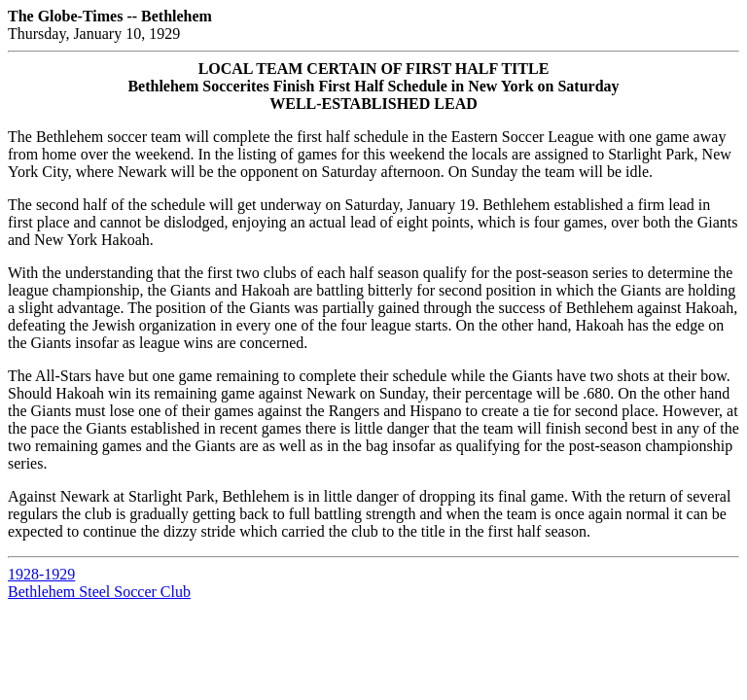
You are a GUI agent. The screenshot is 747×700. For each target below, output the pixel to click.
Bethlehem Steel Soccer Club (99, 592)
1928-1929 (41, 574)
